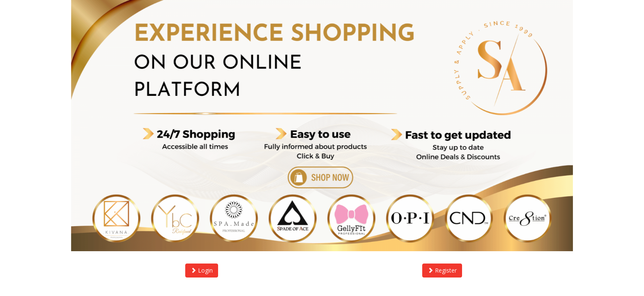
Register (442, 270)
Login (202, 270)
